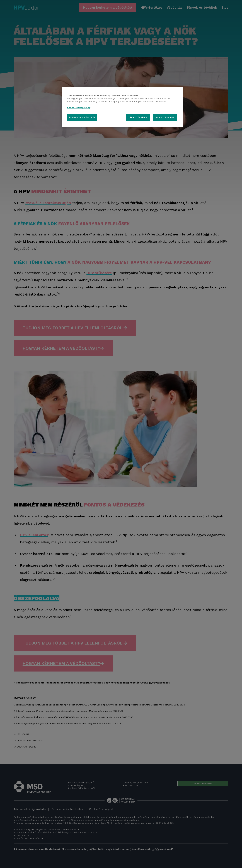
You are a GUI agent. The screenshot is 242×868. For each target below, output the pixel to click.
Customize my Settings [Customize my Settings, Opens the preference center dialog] (82, 117)
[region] (122, 107)
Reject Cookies (138, 117)
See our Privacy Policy (79, 108)
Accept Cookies (165, 117)
